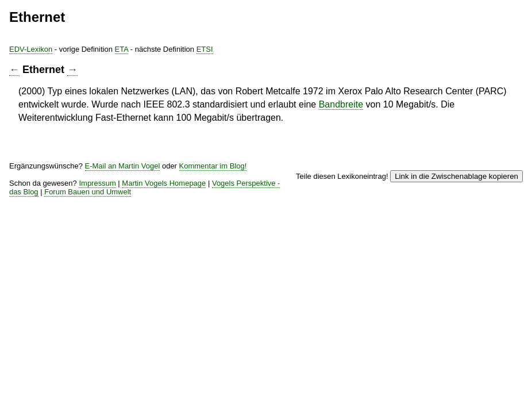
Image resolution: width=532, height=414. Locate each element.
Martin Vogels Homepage (266, 189)
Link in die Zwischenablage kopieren (446, 174)
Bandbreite (274, 126)
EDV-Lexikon (117, 52)
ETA (218, 52)
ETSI (311, 52)
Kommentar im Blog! (152, 177)
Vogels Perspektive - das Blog (375, 189)
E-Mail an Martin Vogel (218, 169)
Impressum (191, 189)
